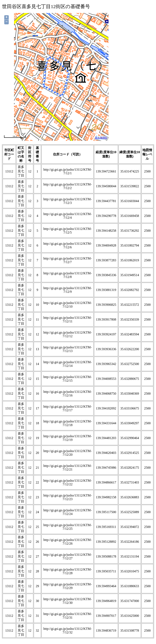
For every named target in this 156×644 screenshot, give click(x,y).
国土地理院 (101, 138)
